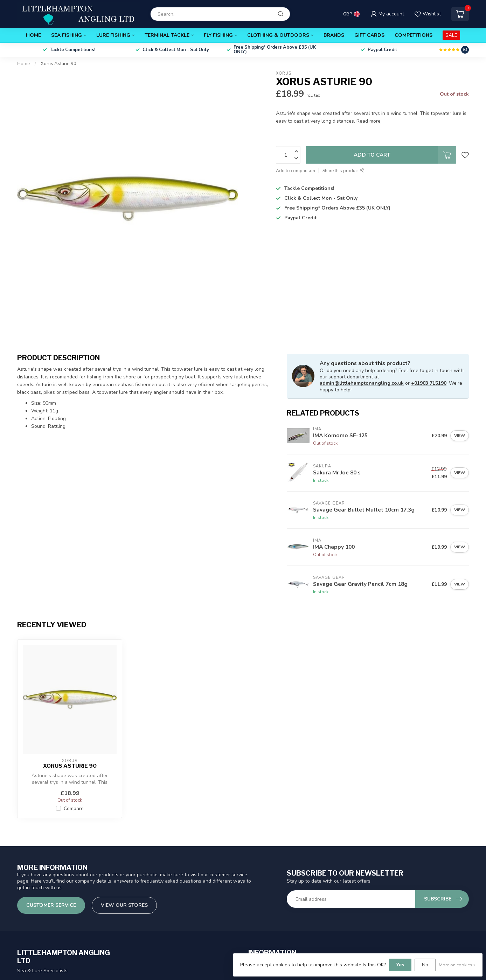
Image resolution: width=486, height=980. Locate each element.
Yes (400, 965)
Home (33, 35)
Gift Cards (369, 35)
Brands (334, 35)
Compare (74, 808)
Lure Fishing (113, 35)
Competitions (414, 35)
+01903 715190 (429, 383)
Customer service (51, 905)
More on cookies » (457, 965)
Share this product (343, 170)
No (425, 965)
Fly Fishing (218, 35)
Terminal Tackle (167, 35)
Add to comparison (296, 170)
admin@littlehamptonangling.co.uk (362, 383)
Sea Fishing (67, 35)
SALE (451, 35)
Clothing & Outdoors (278, 35)
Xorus (284, 73)
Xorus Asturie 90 (58, 64)
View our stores (124, 905)
